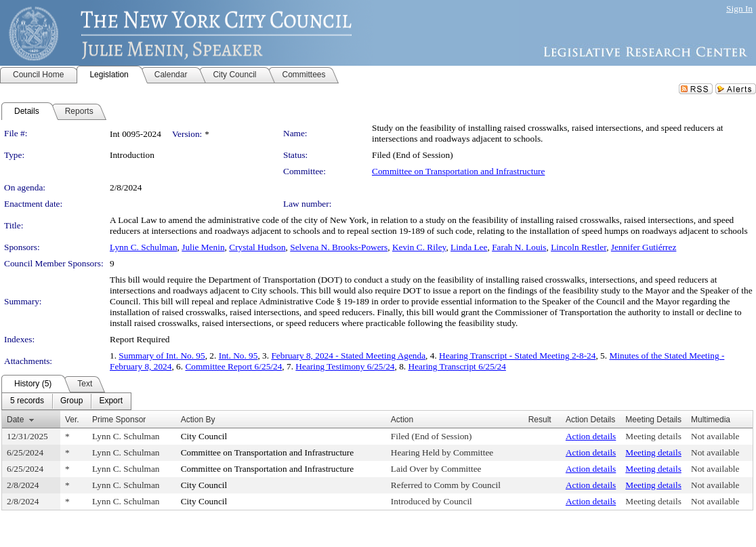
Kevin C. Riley (419, 247)
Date (15, 420)
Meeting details (653, 436)
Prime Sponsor (119, 420)
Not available (715, 436)
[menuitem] (27, 401)
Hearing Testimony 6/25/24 (345, 366)
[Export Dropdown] (111, 401)
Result (540, 420)
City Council (204, 436)
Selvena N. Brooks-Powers (339, 247)
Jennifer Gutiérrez (644, 247)
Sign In (739, 8)
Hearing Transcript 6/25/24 (457, 366)
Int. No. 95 (238, 356)
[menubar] (66, 401)
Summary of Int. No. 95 (162, 356)
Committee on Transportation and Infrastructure (458, 171)
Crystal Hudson (257, 247)
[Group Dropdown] (71, 401)
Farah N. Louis (519, 247)
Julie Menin (203, 247)
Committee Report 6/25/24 (233, 366)
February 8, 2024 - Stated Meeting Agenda (348, 356)
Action (402, 420)
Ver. (72, 420)
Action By (198, 420)
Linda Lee (469, 247)
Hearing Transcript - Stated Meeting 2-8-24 (517, 356)
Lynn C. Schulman (144, 247)
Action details (591, 436)
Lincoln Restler (579, 247)
